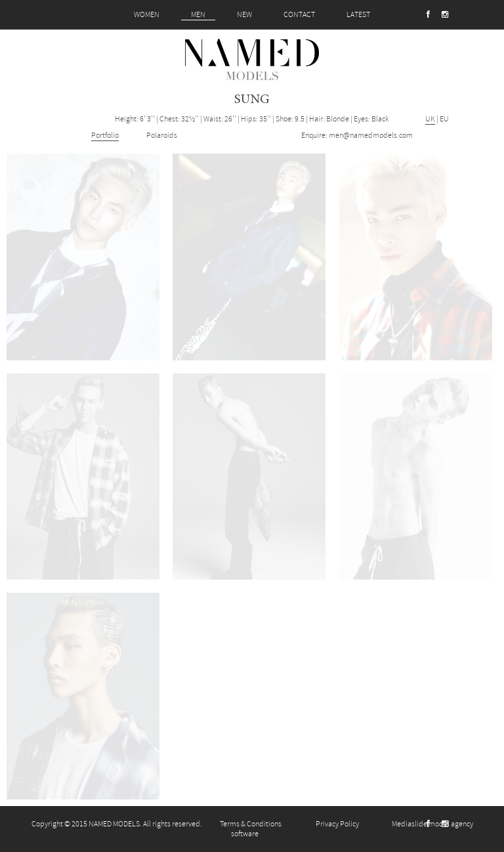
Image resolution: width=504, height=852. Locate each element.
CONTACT (299, 15)
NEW (244, 15)
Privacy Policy (337, 824)
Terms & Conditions (251, 824)
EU (444, 119)
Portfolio (105, 136)
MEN (198, 15)
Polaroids (162, 136)
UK (430, 119)
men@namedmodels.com (371, 136)
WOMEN (147, 15)
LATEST (358, 15)
